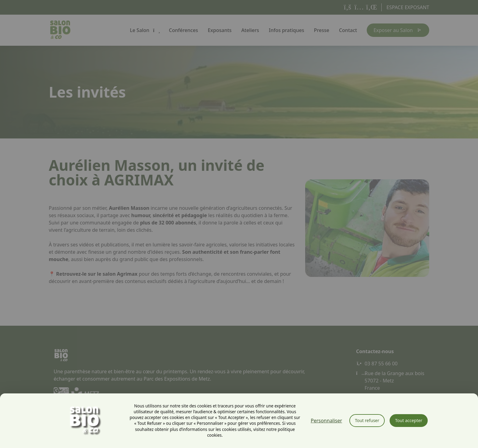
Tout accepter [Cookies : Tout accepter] (409, 420)
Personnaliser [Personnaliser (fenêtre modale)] (326, 421)
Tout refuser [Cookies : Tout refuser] (367, 420)
